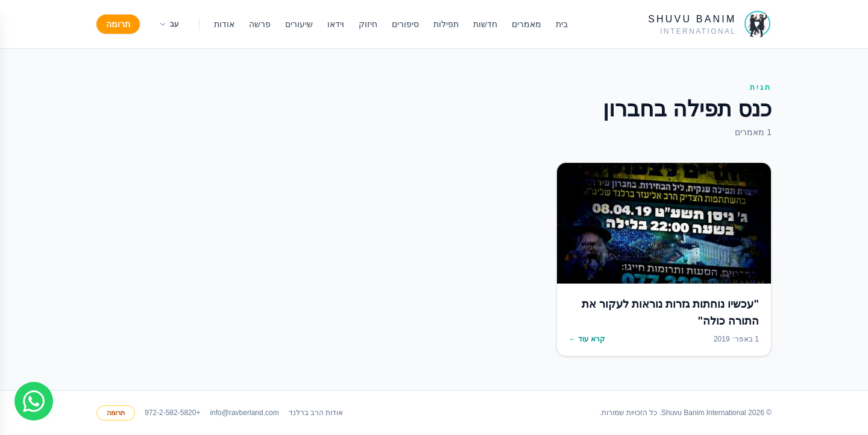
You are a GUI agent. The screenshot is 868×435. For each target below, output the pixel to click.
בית (562, 24)
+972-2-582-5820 (172, 413)
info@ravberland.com (244, 413)
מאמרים (527, 24)
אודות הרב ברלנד (316, 413)
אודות (224, 24)
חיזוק (368, 24)
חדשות (485, 24)
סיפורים (405, 24)
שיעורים (299, 24)
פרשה (260, 24)
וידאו (336, 24)
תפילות (446, 24)
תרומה (118, 24)
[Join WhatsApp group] (34, 401)
